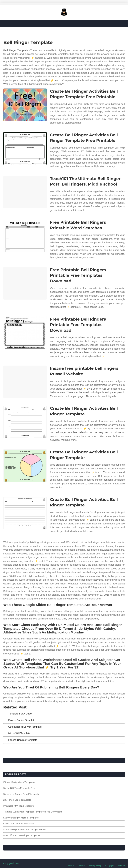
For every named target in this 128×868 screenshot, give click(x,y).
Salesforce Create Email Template (21, 794)
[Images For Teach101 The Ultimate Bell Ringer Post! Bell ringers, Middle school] (25, 192)
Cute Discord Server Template (25, 727)
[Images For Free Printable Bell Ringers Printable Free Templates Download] (25, 283)
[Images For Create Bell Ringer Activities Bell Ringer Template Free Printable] (25, 105)
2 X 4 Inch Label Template (17, 800)
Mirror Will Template (19, 733)
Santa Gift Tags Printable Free (19, 788)
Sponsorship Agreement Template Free (25, 829)
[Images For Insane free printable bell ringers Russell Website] (25, 382)
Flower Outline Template (22, 720)
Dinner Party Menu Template (19, 782)
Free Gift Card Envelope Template (21, 835)
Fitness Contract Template (23, 740)
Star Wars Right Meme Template (21, 818)
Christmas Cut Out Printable (19, 823)
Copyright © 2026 (11, 863)
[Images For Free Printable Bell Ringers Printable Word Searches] (25, 236)
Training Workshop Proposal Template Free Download (33, 812)
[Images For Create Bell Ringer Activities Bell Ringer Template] (25, 422)
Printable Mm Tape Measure (19, 806)
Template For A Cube (20, 714)
